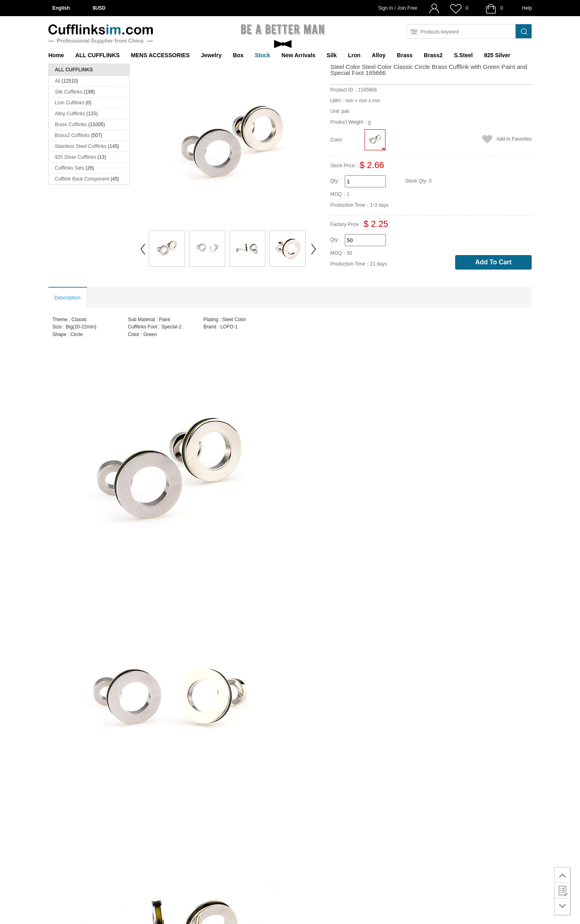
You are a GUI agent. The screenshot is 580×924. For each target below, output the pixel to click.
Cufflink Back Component (82, 179)
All (57, 81)
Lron (354, 55)
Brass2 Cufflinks (72, 135)
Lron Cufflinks (69, 103)
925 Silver (497, 55)
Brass (405, 55)
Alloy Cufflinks (70, 114)
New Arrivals (298, 55)
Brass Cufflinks (71, 125)
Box (238, 55)
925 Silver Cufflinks (76, 157)
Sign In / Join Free (398, 8)
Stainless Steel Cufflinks (81, 146)
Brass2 (433, 55)
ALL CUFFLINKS (97, 55)
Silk (332, 55)
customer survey (562, 891)
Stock (263, 55)
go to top (562, 875)
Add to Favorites (514, 139)
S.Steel (463, 55)
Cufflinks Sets (69, 168)
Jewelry (211, 55)
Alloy (379, 55)
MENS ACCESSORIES (160, 55)
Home (56, 55)
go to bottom (562, 907)
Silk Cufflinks (68, 92)
